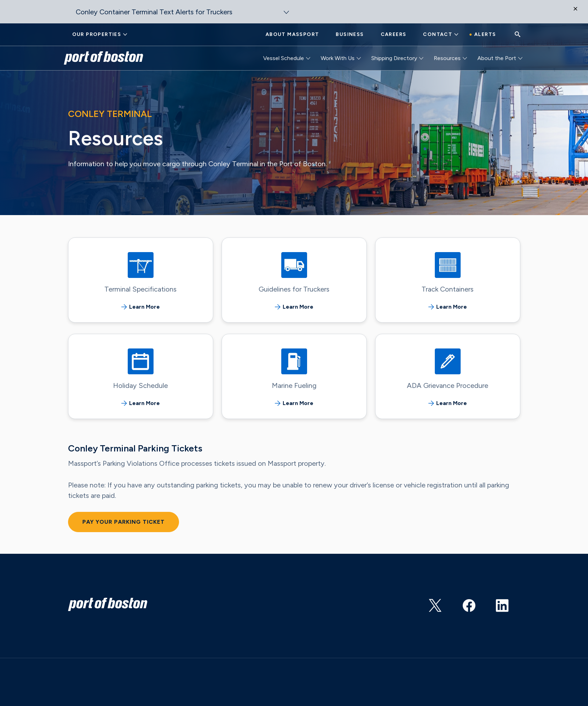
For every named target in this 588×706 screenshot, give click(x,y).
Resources (447, 58)
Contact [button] (438, 34)
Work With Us (338, 58)
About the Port (497, 58)
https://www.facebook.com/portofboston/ (470, 603)
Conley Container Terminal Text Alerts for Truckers (154, 12)
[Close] (579, 14)
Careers (394, 34)
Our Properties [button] (97, 34)
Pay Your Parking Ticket (124, 522)
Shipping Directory (394, 58)
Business (350, 34)
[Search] (518, 35)
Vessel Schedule (284, 58)
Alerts (485, 34)
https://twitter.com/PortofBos (436, 603)
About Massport (292, 34)
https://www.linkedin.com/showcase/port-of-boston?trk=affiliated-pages (503, 603)
